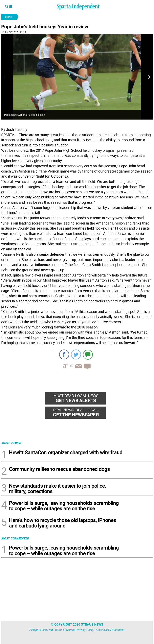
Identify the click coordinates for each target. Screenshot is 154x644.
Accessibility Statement (110, 630)
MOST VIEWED (11, 443)
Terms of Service (65, 630)
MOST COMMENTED (15, 538)
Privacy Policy (85, 630)
